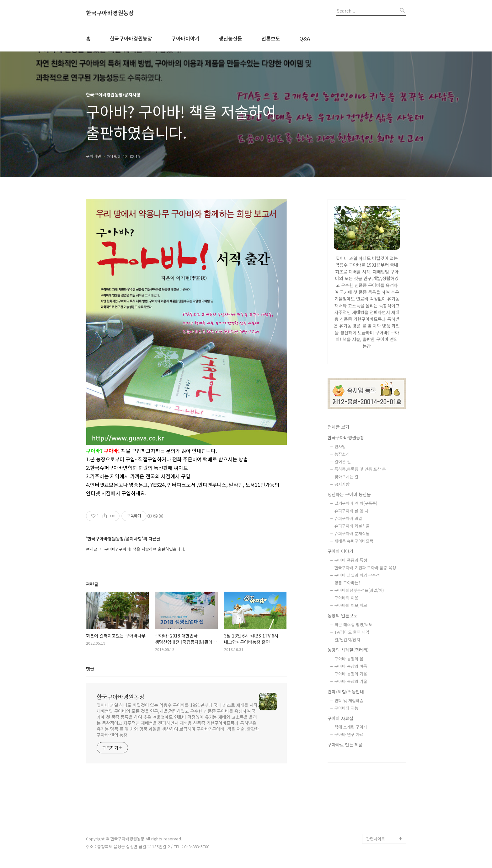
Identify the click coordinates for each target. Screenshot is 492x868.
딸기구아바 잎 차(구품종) (356, 503)
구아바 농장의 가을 (351, 674)
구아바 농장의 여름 (351, 666)
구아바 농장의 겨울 (351, 681)
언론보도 (271, 38)
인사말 (340, 446)
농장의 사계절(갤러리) (348, 650)
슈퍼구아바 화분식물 (352, 526)
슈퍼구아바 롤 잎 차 (351, 511)
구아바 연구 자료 (349, 734)
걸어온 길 (343, 461)
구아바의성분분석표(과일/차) (359, 590)
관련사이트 (376, 839)
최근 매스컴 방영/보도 (353, 624)
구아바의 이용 (346, 598)
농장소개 (342, 454)
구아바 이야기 (340, 551)
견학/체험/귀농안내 (346, 692)
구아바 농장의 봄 (349, 659)
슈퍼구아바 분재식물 (352, 533)
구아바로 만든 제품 (345, 745)
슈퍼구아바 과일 (348, 518)
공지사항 (342, 484)
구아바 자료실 (340, 718)
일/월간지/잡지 (347, 640)
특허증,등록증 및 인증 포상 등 (360, 469)
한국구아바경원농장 (110, 13)
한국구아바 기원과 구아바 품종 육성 (365, 568)
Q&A (305, 38)
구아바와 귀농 (346, 708)
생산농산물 (230, 38)
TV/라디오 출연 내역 (352, 632)
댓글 (90, 669)
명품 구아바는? (347, 583)
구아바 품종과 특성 (351, 560)
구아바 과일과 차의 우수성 (357, 575)
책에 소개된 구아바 (351, 727)
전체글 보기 (338, 427)
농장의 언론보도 (342, 616)
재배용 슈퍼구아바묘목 (354, 541)
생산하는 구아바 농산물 (349, 494)
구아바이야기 (185, 38)
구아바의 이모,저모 (351, 605)
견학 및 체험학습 (349, 700)
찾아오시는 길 (346, 477)
